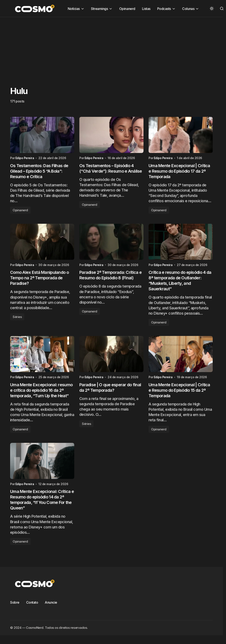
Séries (17, 317)
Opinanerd (20, 210)
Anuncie (51, 602)
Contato (32, 602)
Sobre (15, 602)
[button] (212, 8)
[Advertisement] (106, 47)
